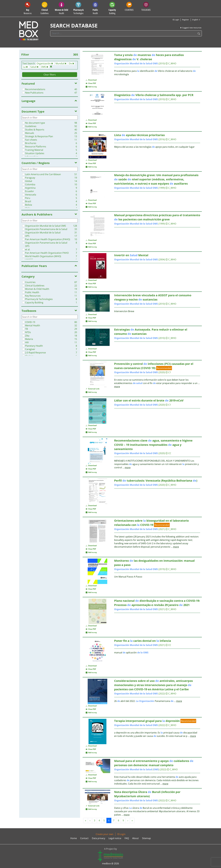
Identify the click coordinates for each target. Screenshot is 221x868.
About (135, 838)
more (117, 387)
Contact (84, 838)
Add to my (91, 87)
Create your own (105, 834)
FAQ (127, 838)
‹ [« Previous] (90, 820)
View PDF (91, 83)
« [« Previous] (86, 820)
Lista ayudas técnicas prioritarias (139, 135)
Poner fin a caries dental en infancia (143, 641)
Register (185, 20)
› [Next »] (128, 820)
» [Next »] (132, 820)
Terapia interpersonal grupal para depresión (147, 721)
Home (74, 838)
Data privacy (99, 838)
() (137, 769)
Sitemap (146, 838)
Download (91, 80)
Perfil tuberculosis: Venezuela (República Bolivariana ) (156, 481)
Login (176, 20)
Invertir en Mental (131, 255)
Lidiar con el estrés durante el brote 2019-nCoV (149, 400)
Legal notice (115, 838)
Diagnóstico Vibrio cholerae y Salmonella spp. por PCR (154, 95)
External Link (93, 389)
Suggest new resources (191, 28)
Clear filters (50, 75)
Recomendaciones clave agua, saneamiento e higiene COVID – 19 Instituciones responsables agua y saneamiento (153, 445)
